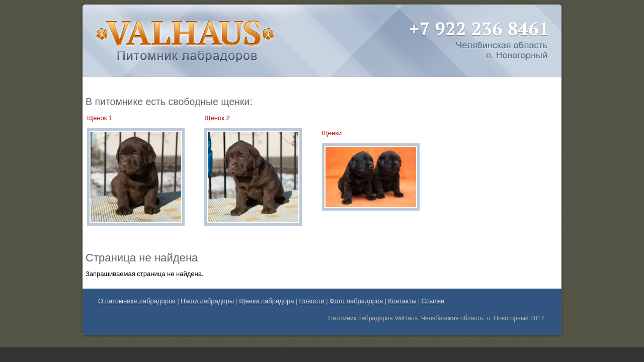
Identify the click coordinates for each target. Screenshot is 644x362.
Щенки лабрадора (266, 301)
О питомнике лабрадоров (137, 301)
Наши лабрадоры (207, 301)
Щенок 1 (100, 118)
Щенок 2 (217, 118)
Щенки (332, 133)
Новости (311, 301)
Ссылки (433, 301)
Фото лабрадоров (356, 301)
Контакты (402, 301)
